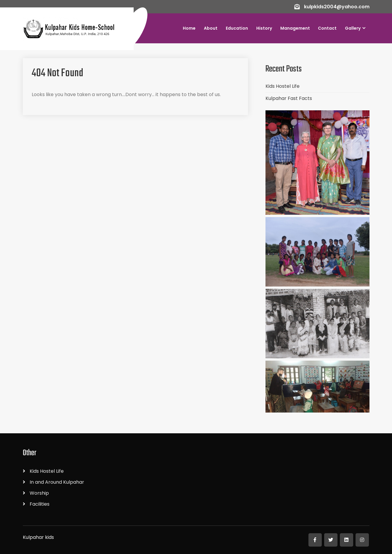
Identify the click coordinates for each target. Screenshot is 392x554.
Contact (327, 28)
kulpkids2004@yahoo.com (337, 7)
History (264, 28)
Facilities (40, 504)
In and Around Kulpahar (57, 482)
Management (295, 28)
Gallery (353, 28)
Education (237, 28)
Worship (39, 493)
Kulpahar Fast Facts (289, 98)
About (211, 28)
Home (189, 28)
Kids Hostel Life (283, 86)
